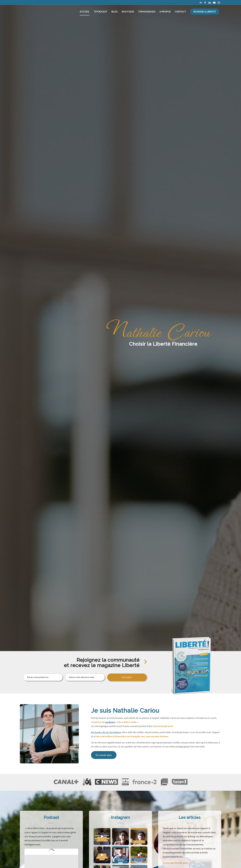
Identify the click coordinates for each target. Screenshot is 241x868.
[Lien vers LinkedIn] (210, 2)
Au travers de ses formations (106, 732)
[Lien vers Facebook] (205, 2)
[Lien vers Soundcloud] (200, 2)
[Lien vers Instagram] (219, 2)
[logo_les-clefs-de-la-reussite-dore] (33, 12)
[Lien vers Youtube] (214, 2)
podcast (110, 722)
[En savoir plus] (104, 755)
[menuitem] (85, 12)
